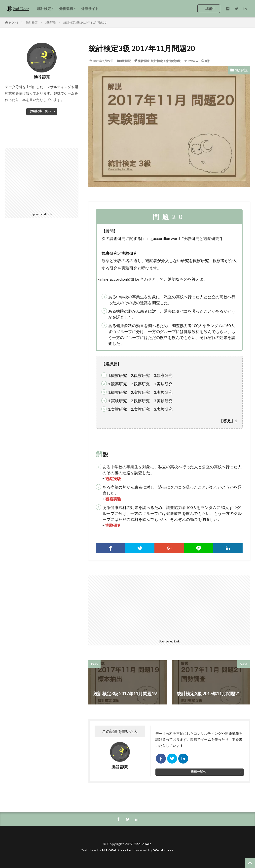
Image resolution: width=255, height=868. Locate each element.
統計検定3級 (172, 61)
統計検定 (44, 9)
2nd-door (143, 844)
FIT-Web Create (116, 850)
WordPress (163, 850)
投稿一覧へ (198, 772)
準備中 (211, 9)
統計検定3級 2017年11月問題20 (85, 22)
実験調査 (144, 61)
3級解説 (51, 22)
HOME (14, 22)
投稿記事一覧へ (40, 111)
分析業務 (66, 9)
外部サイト (90, 9)
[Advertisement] (129, 606)
